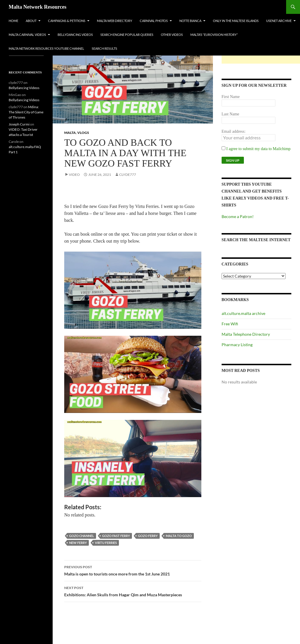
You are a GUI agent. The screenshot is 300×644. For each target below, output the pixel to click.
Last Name (230, 114)
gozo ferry (148, 536)
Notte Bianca (190, 21)
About (31, 21)
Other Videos (172, 35)
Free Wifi (230, 324)
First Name (231, 97)
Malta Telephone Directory (246, 334)
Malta (70, 133)
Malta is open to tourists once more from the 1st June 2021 (133, 570)
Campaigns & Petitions (67, 21)
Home (13, 21)
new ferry (78, 543)
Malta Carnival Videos (27, 35)
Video (74, 175)
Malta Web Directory (115, 21)
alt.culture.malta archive (243, 313)
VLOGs (83, 133)
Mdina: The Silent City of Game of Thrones (26, 112)
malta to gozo (179, 536)
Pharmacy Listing (237, 345)
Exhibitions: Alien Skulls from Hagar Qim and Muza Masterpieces (133, 591)
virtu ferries (106, 543)
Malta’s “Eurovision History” (214, 35)
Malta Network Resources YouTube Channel (46, 48)
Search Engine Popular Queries (127, 35)
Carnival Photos (154, 21)
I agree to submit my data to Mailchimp (256, 149)
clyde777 (128, 175)
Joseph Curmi (19, 124)
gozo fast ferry (116, 536)
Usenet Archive (279, 21)
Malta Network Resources (38, 7)
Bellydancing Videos (75, 35)
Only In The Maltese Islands (236, 21)
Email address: (234, 131)
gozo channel (82, 536)
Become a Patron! (238, 216)
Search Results (104, 48)
